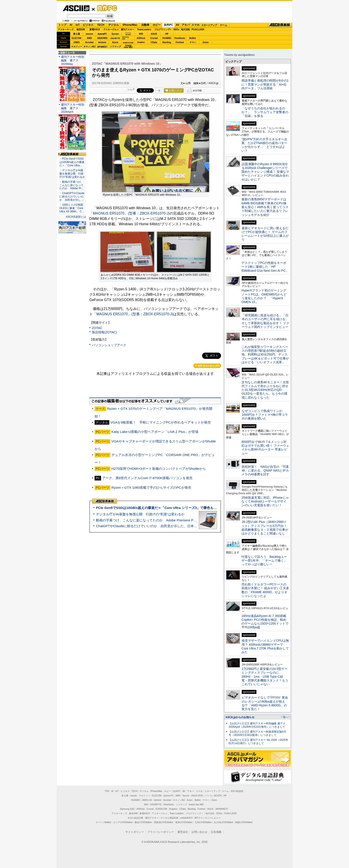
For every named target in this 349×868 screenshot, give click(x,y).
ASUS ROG (102, 38)
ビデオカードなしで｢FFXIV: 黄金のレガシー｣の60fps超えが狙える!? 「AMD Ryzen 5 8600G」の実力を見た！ (265, 703)
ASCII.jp (76, 8)
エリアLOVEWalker (123, 822)
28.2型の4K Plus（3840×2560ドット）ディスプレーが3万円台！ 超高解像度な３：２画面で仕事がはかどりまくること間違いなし (265, 528)
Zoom (206, 42)
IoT (78, 25)
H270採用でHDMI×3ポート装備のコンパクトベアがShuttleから (159, 469)
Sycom (115, 34)
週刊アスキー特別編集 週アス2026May (73, 60)
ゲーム (224, 25)
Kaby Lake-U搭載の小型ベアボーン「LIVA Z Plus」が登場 (155, 432)
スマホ (195, 25)
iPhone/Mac (130, 25)
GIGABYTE (115, 38)
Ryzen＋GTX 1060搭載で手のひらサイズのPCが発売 (151, 487)
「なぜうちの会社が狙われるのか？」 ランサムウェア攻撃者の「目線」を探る (265, 112)
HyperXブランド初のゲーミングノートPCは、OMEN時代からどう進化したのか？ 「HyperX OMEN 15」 (264, 296)
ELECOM (76, 38)
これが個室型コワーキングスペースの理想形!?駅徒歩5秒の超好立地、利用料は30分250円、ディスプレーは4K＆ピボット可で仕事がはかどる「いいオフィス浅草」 (265, 355)
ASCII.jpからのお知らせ (240, 717)
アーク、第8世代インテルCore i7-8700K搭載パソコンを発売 (147, 478)
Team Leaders (176, 813)
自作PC (106, 8)
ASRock (141, 38)
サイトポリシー (135, 832)
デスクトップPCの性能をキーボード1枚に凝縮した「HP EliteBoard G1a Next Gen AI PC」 (265, 267)
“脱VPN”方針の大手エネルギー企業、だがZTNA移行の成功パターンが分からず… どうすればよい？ (264, 145)
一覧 (158, 90)
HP (167, 34)
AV (178, 25)
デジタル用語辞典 (169, 818)
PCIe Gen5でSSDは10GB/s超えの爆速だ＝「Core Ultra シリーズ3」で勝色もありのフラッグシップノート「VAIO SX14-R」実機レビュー (200, 508)
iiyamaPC (102, 34)
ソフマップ (115, 47)
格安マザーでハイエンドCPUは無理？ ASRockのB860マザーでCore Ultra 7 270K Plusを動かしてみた (265, 646)
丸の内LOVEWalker (224, 822)
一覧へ (284, 717)
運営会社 (183, 832)
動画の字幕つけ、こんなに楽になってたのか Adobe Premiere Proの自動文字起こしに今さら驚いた (171, 520)
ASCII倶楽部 (280, 25)
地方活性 (185, 29)
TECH (101, 25)
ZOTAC (97, 328)
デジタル (114, 25)
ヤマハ (193, 42)
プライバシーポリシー (161, 832)
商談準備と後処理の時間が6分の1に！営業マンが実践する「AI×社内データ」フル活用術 (265, 84)
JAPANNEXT (102, 47)
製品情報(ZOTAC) (104, 332)
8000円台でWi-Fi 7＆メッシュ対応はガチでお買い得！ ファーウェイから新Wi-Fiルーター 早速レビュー (265, 448)
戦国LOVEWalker (244, 822)
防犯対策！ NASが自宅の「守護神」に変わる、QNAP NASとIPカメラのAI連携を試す (265, 471)
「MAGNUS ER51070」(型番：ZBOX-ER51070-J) (129, 213)
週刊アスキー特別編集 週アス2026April (73, 108)
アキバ (186, 25)
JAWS (76, 42)
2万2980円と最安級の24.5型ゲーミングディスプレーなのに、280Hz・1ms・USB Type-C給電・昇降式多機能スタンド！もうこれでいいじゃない (265, 676)
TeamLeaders (144, 29)
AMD (89, 38)
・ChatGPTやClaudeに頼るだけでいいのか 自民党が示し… (72, 197)
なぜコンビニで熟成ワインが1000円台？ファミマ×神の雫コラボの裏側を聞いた (265, 415)
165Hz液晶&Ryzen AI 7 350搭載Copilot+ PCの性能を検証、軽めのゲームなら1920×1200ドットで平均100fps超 (265, 622)
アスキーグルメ (111, 29)
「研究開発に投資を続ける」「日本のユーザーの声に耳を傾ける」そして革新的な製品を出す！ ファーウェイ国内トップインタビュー (265, 321)
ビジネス (88, 25)
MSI (141, 34)
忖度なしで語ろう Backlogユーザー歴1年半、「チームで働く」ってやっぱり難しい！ (264, 561)
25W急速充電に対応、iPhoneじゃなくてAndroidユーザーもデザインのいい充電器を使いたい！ (265, 501)
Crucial (154, 38)
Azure (115, 42)
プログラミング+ (163, 29)
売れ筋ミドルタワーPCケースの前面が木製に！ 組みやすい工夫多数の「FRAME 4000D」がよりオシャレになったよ (265, 590)
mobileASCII (187, 818)
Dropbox (141, 42)
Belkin (193, 38)
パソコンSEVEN (128, 34)
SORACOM (161, 809)
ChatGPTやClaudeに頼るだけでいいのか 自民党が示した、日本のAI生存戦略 (155, 526)
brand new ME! (196, 805)
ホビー (157, 25)
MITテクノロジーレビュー (208, 818)
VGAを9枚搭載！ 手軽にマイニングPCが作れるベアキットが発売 (160, 422)
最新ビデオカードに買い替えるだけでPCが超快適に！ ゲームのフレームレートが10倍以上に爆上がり (265, 234)
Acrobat (89, 42)
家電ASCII (95, 29)
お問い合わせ (199, 832)
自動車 (145, 25)
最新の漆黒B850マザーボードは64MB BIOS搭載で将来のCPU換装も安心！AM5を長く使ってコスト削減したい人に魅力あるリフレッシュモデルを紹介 (265, 207)
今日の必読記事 (135, 818)
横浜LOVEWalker (143, 822)
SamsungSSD (125, 38)
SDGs (176, 29)
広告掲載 (216, 832)
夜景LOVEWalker (184, 822)
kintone (102, 42)
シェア (131, 89)
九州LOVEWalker (203, 822)
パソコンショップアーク (109, 345)
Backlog (167, 42)
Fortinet (180, 42)
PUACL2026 (198, 29)
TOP (107, 791)
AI (71, 25)
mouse (89, 34)
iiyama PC (168, 796)
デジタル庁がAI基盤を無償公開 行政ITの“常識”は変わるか (140, 514)
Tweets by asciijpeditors (239, 55)
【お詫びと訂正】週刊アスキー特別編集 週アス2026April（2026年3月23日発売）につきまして (257, 725)
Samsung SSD (127, 809)
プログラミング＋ (195, 813)
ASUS (154, 34)
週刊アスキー (128, 29)
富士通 (77, 34)
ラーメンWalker (103, 822)
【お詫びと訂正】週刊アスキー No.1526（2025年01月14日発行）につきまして (258, 742)
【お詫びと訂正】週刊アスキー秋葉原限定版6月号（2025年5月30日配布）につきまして (257, 733)
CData (154, 42)
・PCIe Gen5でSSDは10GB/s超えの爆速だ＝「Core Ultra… (72, 162)
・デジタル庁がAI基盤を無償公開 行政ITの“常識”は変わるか (72, 174)
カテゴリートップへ (207, 366)
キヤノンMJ (89, 47)
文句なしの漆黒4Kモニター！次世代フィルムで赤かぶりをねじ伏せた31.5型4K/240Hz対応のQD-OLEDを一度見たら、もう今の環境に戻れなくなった (265, 390)
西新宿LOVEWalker (164, 822)
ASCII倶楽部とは (76, 217)
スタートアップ (209, 25)
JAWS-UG (147, 800)
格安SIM (81, 29)
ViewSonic (180, 38)
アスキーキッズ (66, 29)
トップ (62, 25)
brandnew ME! (128, 47)
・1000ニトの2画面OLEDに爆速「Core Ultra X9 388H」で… (72, 208)
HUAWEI (167, 38)
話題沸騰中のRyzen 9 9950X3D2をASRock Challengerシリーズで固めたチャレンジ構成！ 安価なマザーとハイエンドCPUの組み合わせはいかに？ (265, 172)
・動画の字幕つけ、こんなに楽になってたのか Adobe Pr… (72, 185)
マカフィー (77, 47)
